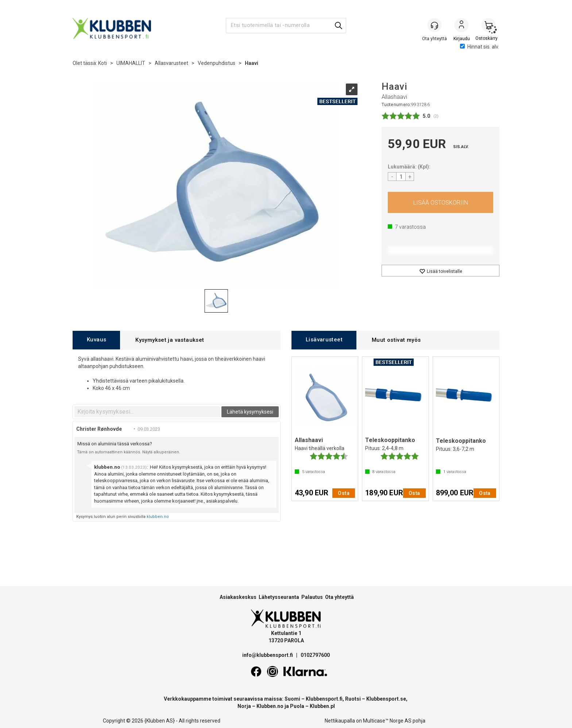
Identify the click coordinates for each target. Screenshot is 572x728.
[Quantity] (401, 177)
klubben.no (158, 517)
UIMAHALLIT (131, 63)
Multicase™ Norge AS (387, 721)
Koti (103, 63)
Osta (440, 202)
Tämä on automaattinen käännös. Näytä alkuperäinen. (129, 452)
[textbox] (147, 412)
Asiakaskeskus (238, 597)
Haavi (252, 63)
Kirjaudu (461, 26)
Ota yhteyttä (339, 597)
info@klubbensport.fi (268, 655)
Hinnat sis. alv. (480, 47)
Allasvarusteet (171, 63)
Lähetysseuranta (279, 597)
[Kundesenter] (434, 25)
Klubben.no (270, 706)
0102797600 (315, 655)
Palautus (312, 597)
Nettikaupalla (340, 721)
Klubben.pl (322, 706)
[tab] (96, 340)
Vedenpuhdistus (217, 63)
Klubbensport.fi (324, 699)
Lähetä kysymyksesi (250, 412)
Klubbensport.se (386, 699)
